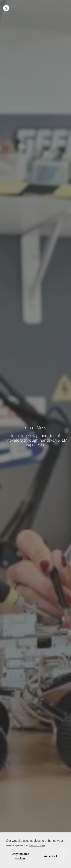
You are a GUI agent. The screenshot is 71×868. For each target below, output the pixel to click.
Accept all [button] (51, 856)
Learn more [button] (37, 845)
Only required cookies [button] (20, 856)
